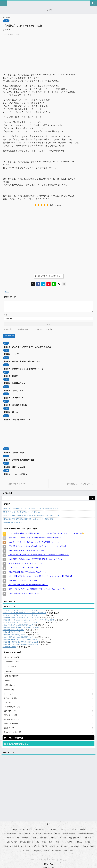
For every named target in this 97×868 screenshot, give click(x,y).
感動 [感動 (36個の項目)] (38, 841)
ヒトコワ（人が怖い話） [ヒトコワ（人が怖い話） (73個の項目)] (79, 829)
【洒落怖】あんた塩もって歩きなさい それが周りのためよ (27, 347)
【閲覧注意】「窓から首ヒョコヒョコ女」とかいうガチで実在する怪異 (28, 619)
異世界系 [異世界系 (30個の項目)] (45, 845)
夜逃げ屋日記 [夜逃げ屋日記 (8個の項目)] (10, 837)
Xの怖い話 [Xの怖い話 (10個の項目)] (14, 829)
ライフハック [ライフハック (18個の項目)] (37, 833)
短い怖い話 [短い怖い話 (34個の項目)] (65, 845)
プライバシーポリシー (50, 858)
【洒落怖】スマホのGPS (13, 397)
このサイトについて (36, 858)
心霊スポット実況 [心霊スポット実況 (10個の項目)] (12, 841)
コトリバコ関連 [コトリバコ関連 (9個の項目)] (52, 829)
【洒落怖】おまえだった (13, 390)
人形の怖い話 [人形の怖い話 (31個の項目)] (48, 833)
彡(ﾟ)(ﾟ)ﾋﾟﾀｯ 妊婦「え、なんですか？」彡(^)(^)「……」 (23, 511)
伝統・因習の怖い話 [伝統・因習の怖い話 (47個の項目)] (69, 833)
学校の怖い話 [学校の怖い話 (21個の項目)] (26, 837)
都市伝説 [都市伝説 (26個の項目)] (46, 849)
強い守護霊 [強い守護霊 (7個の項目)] (63, 837)
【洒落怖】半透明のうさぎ (14, 383)
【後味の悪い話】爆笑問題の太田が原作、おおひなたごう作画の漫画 (28, 518)
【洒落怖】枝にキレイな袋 (14, 466)
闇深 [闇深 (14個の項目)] (66, 849)
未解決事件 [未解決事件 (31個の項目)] (70, 841)
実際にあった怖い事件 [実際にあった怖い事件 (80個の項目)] (40, 837)
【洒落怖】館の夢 (10, 376)
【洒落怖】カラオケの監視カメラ (17, 473)
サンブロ (48, 10)
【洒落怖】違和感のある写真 (15, 404)
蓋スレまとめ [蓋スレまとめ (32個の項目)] (27, 849)
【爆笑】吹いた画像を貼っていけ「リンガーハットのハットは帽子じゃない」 (31, 507)
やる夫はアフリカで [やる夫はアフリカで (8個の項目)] (26, 829)
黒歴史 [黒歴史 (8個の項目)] (72, 849)
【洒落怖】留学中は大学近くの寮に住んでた (21, 361)
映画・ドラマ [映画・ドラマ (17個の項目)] (60, 841)
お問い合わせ (63, 858)
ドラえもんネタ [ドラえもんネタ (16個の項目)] (64, 829)
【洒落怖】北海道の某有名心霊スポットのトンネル (21, 616)
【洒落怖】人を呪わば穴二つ (13, 631)
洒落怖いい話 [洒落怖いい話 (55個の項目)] (7, 845)
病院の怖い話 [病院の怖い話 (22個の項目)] (54, 845)
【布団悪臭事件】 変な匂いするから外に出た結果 (21, 626)
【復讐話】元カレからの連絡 (13, 629)
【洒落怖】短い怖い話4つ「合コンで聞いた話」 (20, 638)
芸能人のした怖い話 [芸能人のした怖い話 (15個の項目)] (88, 845)
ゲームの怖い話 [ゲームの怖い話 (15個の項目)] (40, 829)
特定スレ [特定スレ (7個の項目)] (28, 845)
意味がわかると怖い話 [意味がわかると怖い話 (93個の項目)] (27, 841)
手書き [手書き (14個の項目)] (44, 841)
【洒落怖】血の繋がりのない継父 (15, 521)
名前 (6, 315)
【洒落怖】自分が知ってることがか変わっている (23, 369)
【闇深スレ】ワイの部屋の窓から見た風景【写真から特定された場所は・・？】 (32, 514)
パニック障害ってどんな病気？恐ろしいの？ (19, 624)
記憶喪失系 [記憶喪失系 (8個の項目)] (37, 849)
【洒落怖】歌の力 (10, 412)
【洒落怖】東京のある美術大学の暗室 (19, 459)
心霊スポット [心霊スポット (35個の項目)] (87, 837)
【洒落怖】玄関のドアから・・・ (17, 419)
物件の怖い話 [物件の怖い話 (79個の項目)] (18, 845)
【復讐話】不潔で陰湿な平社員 (14, 633)
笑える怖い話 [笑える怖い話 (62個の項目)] (75, 845)
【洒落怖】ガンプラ (11, 354)
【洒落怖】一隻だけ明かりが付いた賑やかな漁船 (20, 641)
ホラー (7, 292)
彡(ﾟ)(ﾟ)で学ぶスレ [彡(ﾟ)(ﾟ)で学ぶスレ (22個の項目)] (75, 837)
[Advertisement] (20, 51)
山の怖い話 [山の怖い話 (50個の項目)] (53, 837)
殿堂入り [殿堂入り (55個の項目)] (79, 841)
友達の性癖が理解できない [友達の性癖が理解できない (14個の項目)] (86, 833)
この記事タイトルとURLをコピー (48, 276)
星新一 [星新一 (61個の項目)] (51, 841)
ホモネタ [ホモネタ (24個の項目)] (27, 833)
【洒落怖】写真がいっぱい (14, 452)
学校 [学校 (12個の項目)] (18, 837)
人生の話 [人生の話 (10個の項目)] (58, 833)
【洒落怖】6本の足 (9, 646)
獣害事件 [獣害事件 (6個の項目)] (36, 845)
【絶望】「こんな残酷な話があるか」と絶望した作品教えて (24, 612)
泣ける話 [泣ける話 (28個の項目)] (88, 841)
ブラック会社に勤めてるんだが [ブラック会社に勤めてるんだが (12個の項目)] (12, 833)
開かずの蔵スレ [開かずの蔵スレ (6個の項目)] (57, 849)
